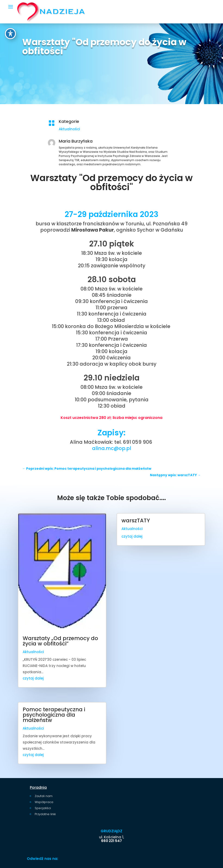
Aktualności (69, 129)
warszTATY (136, 520)
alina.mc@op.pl (112, 448)
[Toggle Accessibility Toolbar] (10, 34)
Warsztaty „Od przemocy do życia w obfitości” (60, 641)
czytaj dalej (33, 678)
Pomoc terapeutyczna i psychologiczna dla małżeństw (54, 715)
